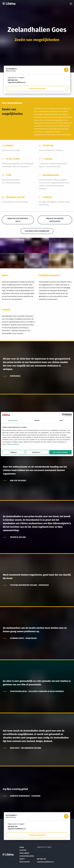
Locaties (23, 850)
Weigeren (14, 452)
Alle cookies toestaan (60, 452)
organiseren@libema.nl (17, 82)
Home (22, 847)
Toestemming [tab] (13, 420)
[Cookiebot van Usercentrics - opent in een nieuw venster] (63, 415)
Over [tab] (61, 420)
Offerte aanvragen (37, 89)
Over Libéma (24, 853)
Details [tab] (37, 420)
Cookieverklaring (12, 444)
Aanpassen (37, 452)
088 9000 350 (13, 80)
